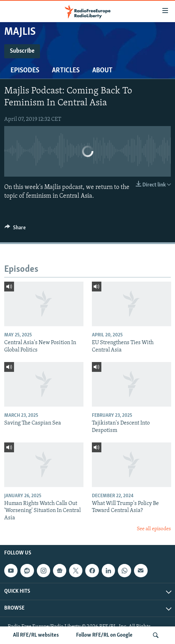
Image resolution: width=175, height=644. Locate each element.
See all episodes (154, 529)
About (102, 71)
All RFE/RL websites (36, 635)
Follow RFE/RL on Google (104, 635)
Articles (66, 71)
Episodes (25, 71)
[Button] (15, 229)
